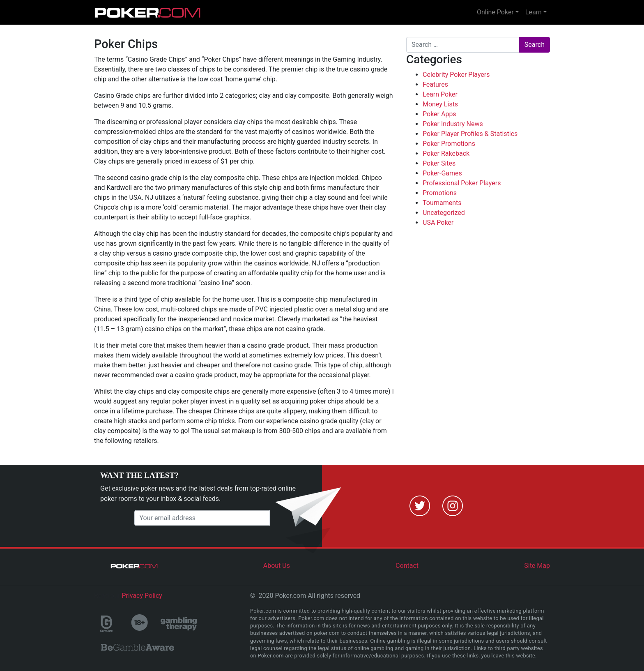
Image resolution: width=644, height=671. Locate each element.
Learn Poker (440, 94)
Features (435, 84)
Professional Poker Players (462, 183)
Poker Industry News (453, 124)
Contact (407, 566)
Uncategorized (444, 213)
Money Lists (440, 104)
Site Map (537, 566)
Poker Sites (439, 163)
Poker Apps (439, 114)
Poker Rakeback (446, 153)
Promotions (440, 193)
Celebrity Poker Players (456, 75)
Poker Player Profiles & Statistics (470, 134)
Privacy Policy (142, 596)
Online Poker (495, 12)
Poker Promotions (449, 144)
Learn (534, 12)
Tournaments (442, 203)
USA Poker (438, 223)
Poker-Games (442, 173)
